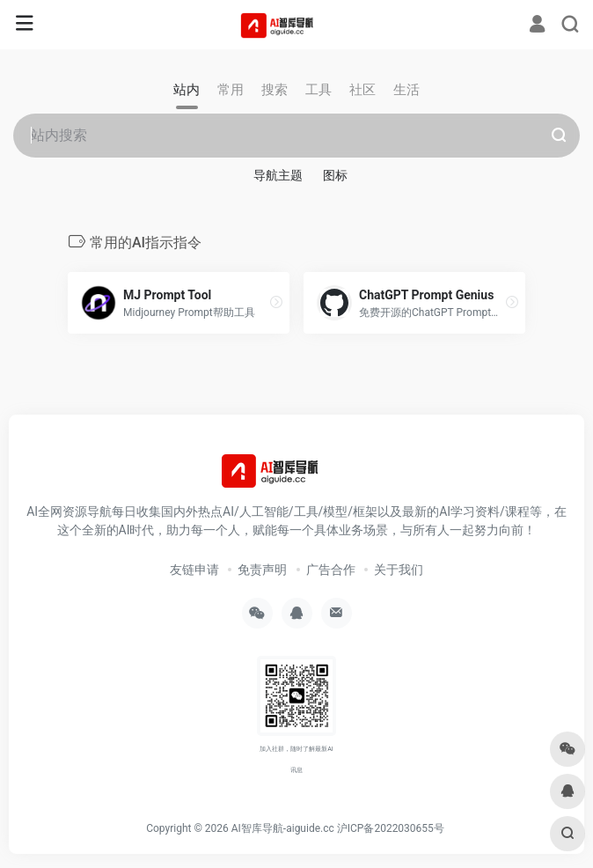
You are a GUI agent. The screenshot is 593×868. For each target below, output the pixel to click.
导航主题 (278, 175)
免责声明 (262, 570)
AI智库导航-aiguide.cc (283, 828)
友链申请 (194, 570)
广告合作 (331, 570)
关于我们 (399, 570)
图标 (335, 175)
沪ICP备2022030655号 (391, 828)
